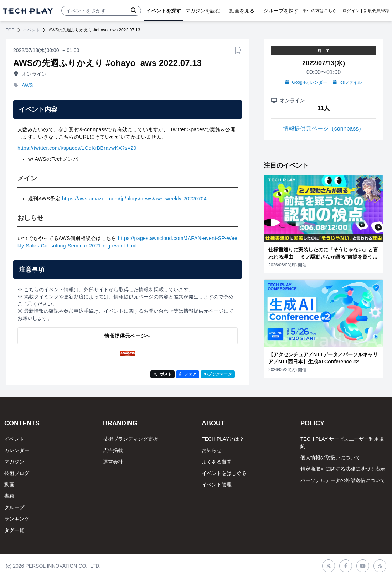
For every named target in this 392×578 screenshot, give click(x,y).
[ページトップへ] (28, 11)
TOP (10, 30)
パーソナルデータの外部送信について (343, 480)
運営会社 (113, 462)
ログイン (351, 11)
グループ (14, 507)
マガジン (14, 462)
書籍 (9, 496)
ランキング (17, 519)
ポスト (163, 374)
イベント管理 (217, 485)
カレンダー (17, 450)
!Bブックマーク (218, 374)
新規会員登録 (376, 11)
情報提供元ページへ (127, 336)
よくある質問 (217, 462)
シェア (188, 374)
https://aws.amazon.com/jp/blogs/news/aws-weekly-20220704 (134, 199)
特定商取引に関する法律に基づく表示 (343, 469)
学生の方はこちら (320, 11)
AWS (27, 85)
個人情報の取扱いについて (330, 457)
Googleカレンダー (306, 82)
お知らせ (212, 450)
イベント (31, 30)
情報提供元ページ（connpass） (324, 129)
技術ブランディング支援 (130, 439)
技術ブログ (17, 473)
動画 (9, 485)
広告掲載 (113, 450)
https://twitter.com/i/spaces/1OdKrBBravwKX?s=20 (77, 148)
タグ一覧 (14, 530)
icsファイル (347, 82)
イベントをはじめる (224, 473)
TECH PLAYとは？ (223, 439)
